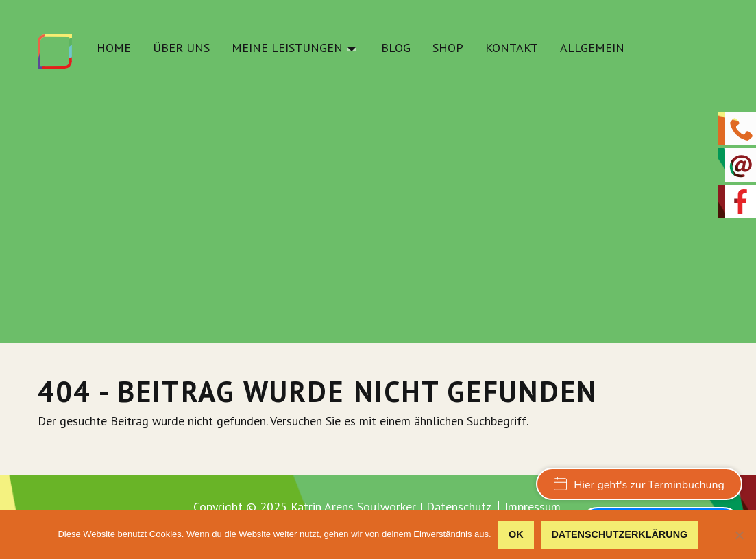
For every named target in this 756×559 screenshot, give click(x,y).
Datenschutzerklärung (619, 534)
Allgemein (592, 49)
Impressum (533, 507)
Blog (396, 49)
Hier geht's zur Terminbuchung (639, 485)
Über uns (181, 49)
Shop (448, 49)
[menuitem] (114, 52)
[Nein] (739, 535)
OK (516, 534)
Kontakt (512, 49)
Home (114, 49)
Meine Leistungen (287, 49)
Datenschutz (459, 507)
